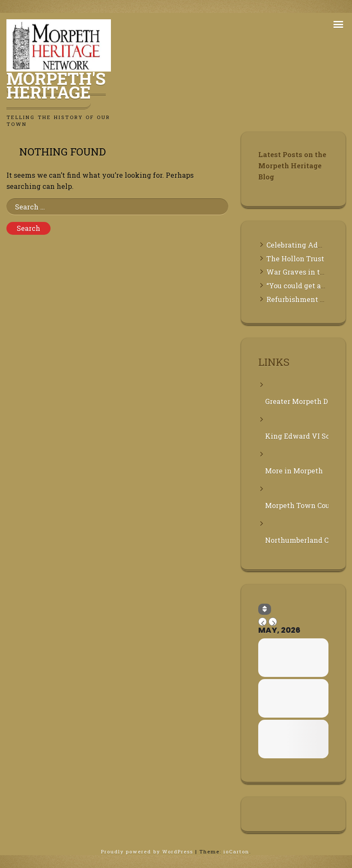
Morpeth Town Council (297, 505)
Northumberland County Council (297, 540)
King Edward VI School (297, 436)
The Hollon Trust (295, 259)
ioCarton (236, 852)
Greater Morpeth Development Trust (297, 401)
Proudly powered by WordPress (148, 852)
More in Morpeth (294, 471)
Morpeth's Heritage (56, 85)
